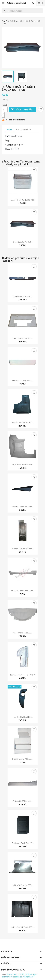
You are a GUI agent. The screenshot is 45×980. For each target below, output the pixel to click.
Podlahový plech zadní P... (22, 843)
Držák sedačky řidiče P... (23, 242)
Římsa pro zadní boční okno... (23, 591)
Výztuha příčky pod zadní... (23, 507)
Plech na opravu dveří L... (23, 380)
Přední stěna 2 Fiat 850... (22, 338)
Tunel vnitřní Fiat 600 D (23, 296)
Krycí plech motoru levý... (23, 465)
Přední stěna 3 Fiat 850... (22, 633)
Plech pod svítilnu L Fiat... (23, 717)
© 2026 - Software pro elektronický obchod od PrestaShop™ (19, 976)
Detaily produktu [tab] (24, 130)
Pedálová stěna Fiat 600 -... (23, 885)
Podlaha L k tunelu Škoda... (22, 549)
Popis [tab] (10, 130)
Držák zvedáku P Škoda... (22, 759)
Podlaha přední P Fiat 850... (23, 422)
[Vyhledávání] (22, 11)
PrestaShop (12, 974)
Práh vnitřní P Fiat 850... (22, 801)
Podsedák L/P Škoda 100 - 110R (22, 200)
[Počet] (5, 110)
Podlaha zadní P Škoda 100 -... (22, 927)
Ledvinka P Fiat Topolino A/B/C (23, 675)
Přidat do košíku (22, 110)
